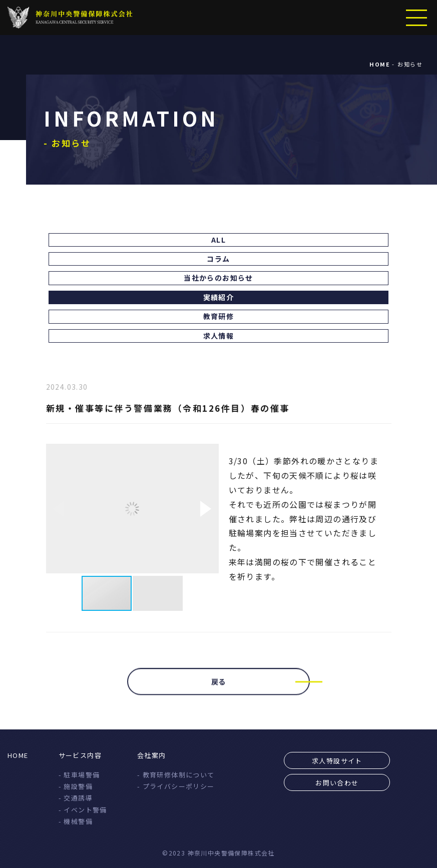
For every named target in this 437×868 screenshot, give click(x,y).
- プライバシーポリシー (176, 786)
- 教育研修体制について (176, 775)
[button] (206, 509)
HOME (18, 755)
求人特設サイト (337, 761)
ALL (218, 240)
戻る (219, 686)
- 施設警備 (76, 786)
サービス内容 (80, 755)
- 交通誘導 (76, 798)
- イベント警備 (83, 810)
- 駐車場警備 (79, 775)
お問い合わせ (337, 783)
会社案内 (152, 755)
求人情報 (219, 336)
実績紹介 (219, 297)
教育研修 (219, 316)
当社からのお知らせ (218, 278)
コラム (218, 259)
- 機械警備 (76, 821)
